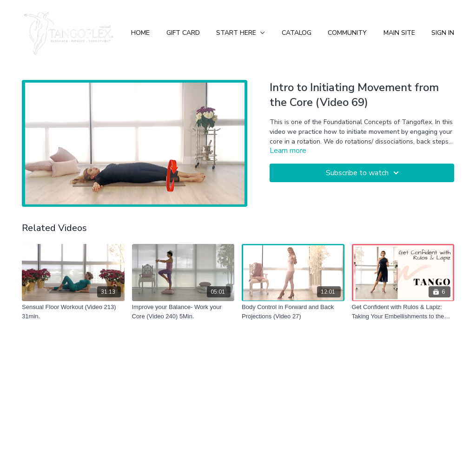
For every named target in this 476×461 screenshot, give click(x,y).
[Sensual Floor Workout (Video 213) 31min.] (73, 312)
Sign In (443, 33)
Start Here (241, 33)
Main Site (399, 33)
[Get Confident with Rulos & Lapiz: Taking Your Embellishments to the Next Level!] (403, 312)
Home (140, 33)
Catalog (297, 33)
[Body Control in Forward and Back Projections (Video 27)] (293, 312)
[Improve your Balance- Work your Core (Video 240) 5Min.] (183, 312)
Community (347, 33)
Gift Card (183, 33)
